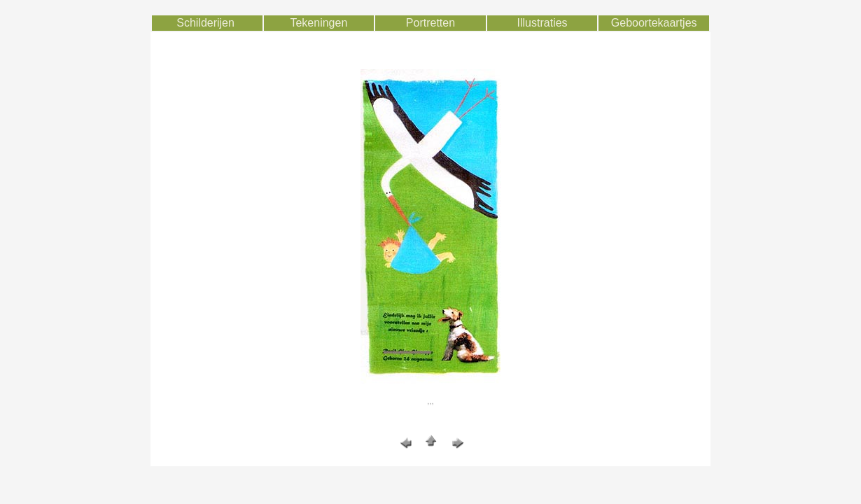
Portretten (430, 23)
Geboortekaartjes (654, 23)
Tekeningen (318, 23)
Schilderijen (205, 23)
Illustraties (542, 23)
